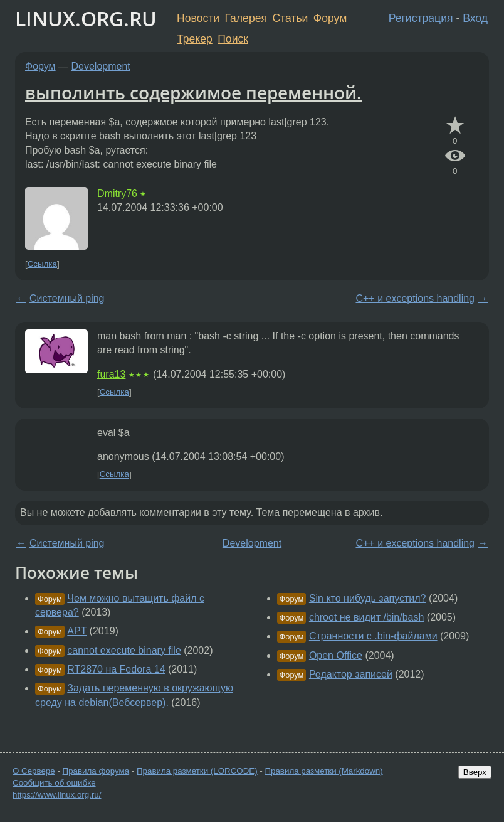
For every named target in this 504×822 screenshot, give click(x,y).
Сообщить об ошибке (54, 783)
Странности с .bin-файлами (373, 636)
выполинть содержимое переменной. (193, 92)
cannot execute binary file (124, 650)
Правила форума (96, 771)
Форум (330, 18)
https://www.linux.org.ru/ (57, 795)
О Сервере (34, 771)
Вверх (475, 772)
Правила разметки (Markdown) (323, 771)
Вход (475, 18)
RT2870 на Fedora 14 (116, 669)
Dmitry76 (117, 194)
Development (101, 66)
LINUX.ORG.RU (86, 19)
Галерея (246, 18)
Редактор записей (351, 674)
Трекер (195, 39)
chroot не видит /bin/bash (367, 617)
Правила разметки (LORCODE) (197, 771)
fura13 (111, 374)
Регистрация (421, 18)
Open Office (336, 655)
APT (77, 631)
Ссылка (42, 264)
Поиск (233, 39)
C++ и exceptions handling (415, 298)
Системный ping (67, 298)
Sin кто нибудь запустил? (368, 598)
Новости (198, 18)
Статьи (290, 18)
